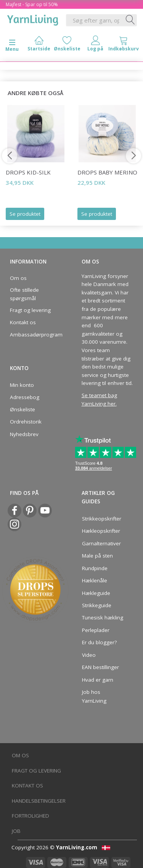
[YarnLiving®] (33, 19)
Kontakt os (23, 322)
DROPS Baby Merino (107, 172)
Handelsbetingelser (39, 801)
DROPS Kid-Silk (28, 172)
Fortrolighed (31, 816)
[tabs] (124, 45)
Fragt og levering (30, 310)
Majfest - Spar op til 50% (32, 4)
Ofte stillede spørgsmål (24, 294)
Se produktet (25, 214)
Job (16, 831)
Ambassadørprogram (34, 335)
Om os (18, 278)
